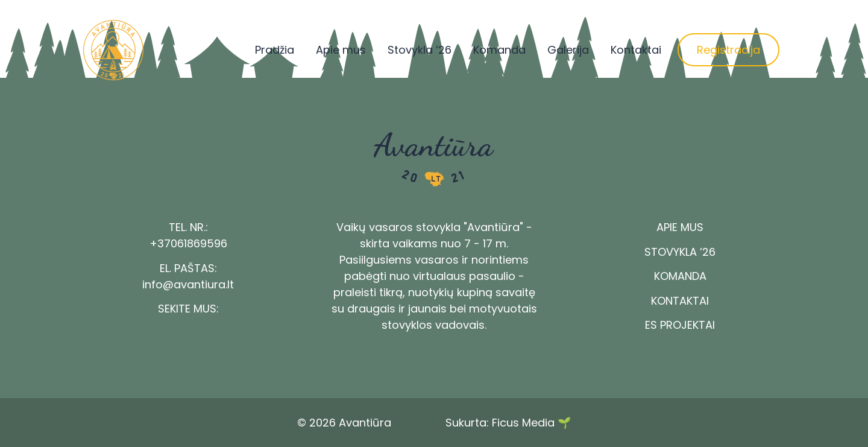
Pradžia (275, 50)
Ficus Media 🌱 (531, 423)
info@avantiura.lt (188, 284)
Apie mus (341, 50)
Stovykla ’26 (420, 50)
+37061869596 (188, 243)
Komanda (499, 50)
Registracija (728, 50)
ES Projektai (680, 325)
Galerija (568, 50)
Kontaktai (636, 50)
